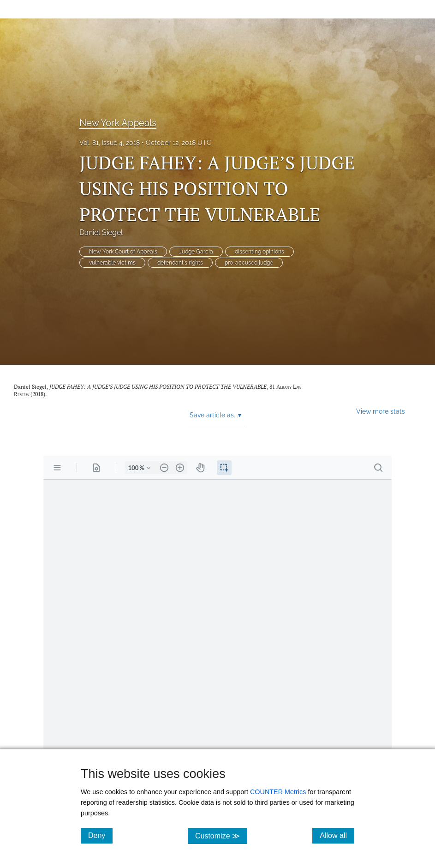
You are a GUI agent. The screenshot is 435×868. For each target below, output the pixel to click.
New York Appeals (118, 123)
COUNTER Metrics (278, 792)
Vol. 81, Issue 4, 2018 (110, 143)
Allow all (337, 835)
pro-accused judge (249, 263)
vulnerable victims (112, 263)
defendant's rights (180, 263)
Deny (100, 835)
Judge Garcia (196, 252)
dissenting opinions (259, 252)
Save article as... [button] (215, 415)
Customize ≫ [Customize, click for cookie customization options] (221, 835)
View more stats (381, 411)
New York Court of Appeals (123, 252)
